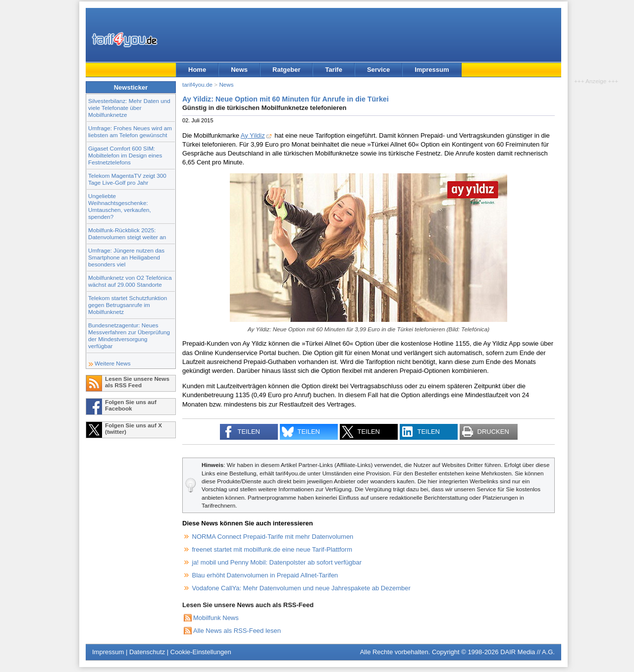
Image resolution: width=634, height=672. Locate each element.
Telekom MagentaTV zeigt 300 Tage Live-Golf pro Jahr (127, 179)
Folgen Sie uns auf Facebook (131, 405)
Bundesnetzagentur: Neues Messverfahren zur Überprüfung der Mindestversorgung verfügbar (129, 336)
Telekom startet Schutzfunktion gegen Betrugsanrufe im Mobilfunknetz (128, 305)
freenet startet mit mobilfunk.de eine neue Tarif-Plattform (272, 549)
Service (378, 70)
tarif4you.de (197, 84)
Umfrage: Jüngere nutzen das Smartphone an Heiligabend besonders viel (126, 257)
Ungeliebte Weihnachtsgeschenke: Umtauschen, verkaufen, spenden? (120, 206)
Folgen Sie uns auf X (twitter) (133, 428)
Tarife (333, 70)
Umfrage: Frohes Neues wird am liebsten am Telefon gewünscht (130, 131)
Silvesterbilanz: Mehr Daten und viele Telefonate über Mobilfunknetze (129, 108)
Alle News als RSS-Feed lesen (237, 631)
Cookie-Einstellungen (201, 652)
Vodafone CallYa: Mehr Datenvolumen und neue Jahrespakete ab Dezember (301, 588)
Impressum (432, 70)
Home (197, 70)
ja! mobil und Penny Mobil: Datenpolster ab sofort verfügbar (277, 562)
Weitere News (113, 363)
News (239, 70)
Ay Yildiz (253, 135)
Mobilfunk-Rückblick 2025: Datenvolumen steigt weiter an (127, 233)
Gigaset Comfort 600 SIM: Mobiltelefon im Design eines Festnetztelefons (125, 155)
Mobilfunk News (216, 618)
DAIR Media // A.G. (528, 652)
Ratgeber (286, 70)
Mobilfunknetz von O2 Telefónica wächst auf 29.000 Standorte (130, 281)
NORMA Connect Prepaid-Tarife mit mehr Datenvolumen (273, 537)
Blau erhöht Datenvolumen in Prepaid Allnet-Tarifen (265, 575)
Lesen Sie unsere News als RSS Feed (137, 382)
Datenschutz (147, 652)
